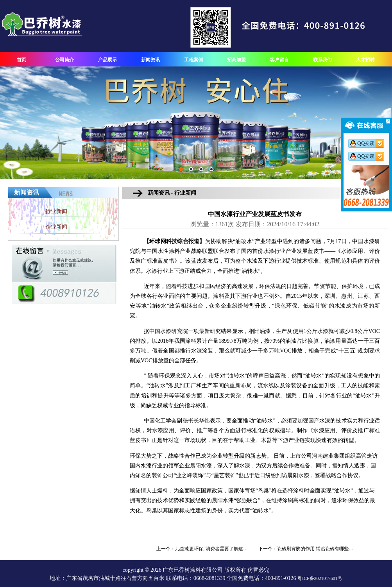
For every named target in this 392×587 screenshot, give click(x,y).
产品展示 (107, 60)
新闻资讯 (150, 60)
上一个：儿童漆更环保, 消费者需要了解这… (202, 549)
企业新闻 (56, 227)
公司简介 (64, 60)
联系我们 (322, 60)
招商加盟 (236, 60)
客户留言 (279, 60)
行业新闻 (56, 211)
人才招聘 (365, 60)
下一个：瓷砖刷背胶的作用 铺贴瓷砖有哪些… (306, 549)
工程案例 (193, 60)
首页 (21, 60)
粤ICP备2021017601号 (320, 578)
